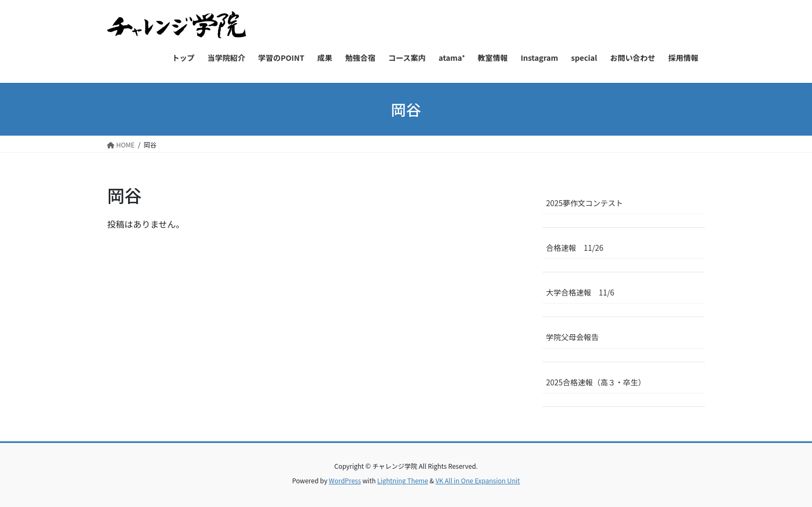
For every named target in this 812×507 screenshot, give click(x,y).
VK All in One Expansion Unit (478, 480)
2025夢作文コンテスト (584, 203)
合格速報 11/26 (575, 248)
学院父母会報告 (572, 337)
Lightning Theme (402, 480)
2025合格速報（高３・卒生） (596, 382)
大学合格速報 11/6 (580, 292)
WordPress (345, 480)
